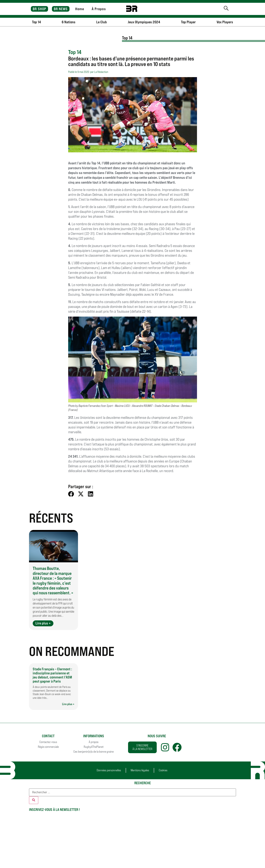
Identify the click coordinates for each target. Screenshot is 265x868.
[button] (71, 494)
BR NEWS (61, 9)
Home (80, 9)
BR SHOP (39, 9)
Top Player (188, 22)
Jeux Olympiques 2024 (144, 22)
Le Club (102, 22)
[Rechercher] (34, 800)
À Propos (99, 9)
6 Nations (69, 22)
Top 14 (36, 22)
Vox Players (225, 22)
